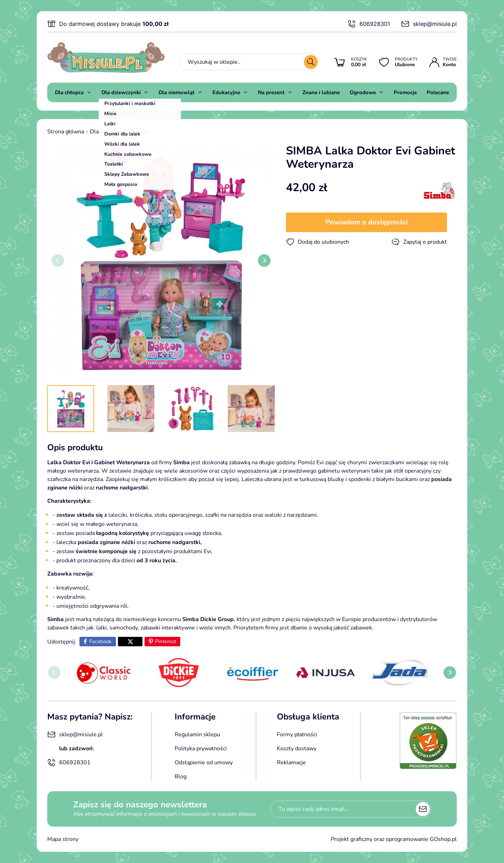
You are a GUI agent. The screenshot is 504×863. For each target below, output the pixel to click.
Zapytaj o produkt (419, 242)
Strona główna (66, 132)
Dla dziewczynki (121, 92)
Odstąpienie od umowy (204, 763)
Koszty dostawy (297, 749)
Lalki (142, 132)
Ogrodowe (363, 92)
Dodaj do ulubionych (317, 242)
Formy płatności (297, 735)
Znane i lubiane (321, 92)
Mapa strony (63, 839)
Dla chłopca (69, 92)
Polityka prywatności (201, 749)
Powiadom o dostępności (367, 222)
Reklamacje (291, 763)
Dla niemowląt (177, 92)
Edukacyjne (226, 92)
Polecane (438, 92)
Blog (181, 777)
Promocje (405, 92)
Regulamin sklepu (197, 735)
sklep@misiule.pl (429, 24)
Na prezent (271, 92)
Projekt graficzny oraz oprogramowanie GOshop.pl (394, 839)
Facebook (100, 641)
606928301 (369, 24)
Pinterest (166, 641)
